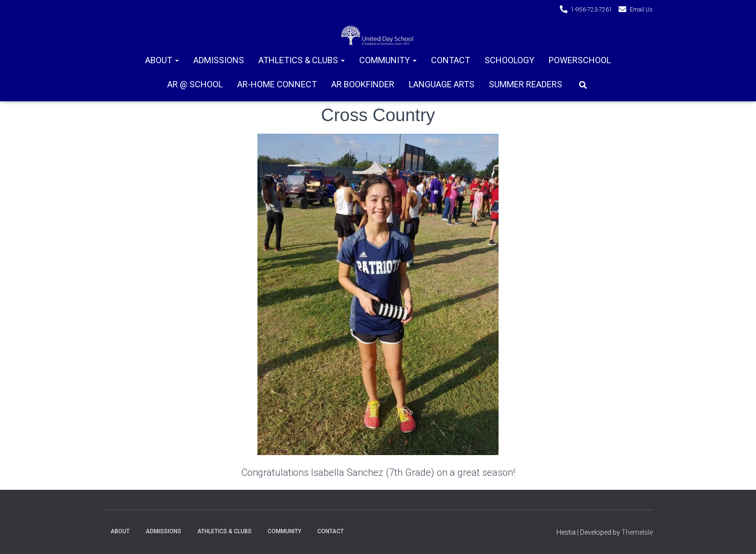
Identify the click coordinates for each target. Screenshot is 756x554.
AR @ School (195, 84)
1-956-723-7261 (592, 10)
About (162, 60)
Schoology (509, 60)
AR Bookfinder (363, 84)
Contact (451, 60)
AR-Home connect (277, 84)
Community (388, 60)
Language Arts (442, 84)
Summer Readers (526, 84)
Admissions (219, 60)
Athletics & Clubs (302, 60)
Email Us (641, 10)
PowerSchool (580, 60)
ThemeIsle (637, 532)
